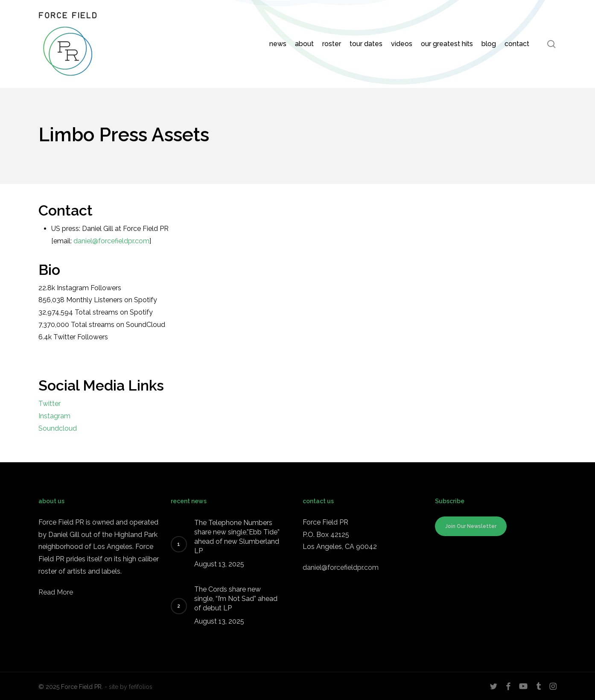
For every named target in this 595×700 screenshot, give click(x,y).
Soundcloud (58, 428)
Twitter (50, 404)
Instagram (54, 416)
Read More (56, 592)
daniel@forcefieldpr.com (111, 241)
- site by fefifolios (128, 687)
